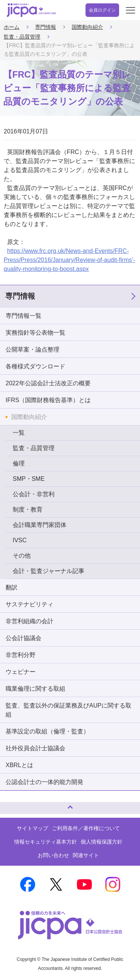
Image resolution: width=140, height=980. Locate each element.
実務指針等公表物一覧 (35, 333)
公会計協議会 (24, 638)
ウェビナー (21, 672)
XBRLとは (19, 765)
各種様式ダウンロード (35, 366)
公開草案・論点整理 (32, 349)
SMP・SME (29, 479)
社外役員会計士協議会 (35, 748)
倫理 (19, 463)
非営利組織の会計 (29, 621)
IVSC (20, 540)
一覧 (19, 433)
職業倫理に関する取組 (35, 689)
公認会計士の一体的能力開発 (44, 782)
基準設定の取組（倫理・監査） (47, 731)
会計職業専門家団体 (40, 525)
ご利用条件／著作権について (86, 828)
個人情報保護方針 (102, 842)
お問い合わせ (53, 855)
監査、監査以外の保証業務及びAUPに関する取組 (69, 710)
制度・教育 (28, 509)
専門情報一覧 (24, 316)
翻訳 (12, 587)
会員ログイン (102, 10)
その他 (22, 556)
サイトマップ (32, 828)
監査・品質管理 (22, 37)
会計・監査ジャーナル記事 (49, 571)
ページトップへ (13, 805)
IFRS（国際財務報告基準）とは (48, 400)
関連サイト (86, 855)
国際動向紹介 (87, 27)
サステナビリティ (29, 604)
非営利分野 (21, 655)
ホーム (12, 27)
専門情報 (46, 27)
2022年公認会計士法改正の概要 (48, 383)
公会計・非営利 (34, 494)
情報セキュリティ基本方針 (46, 842)
